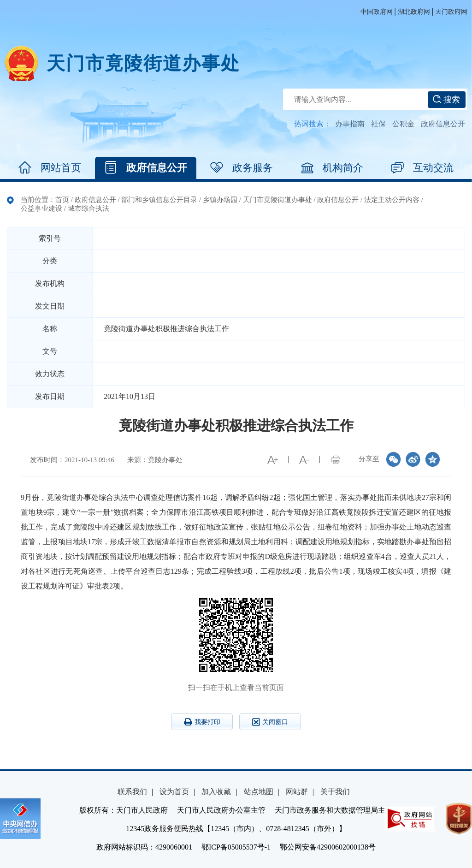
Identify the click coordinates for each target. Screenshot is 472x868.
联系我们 (132, 792)
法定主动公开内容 (392, 200)
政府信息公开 (443, 124)
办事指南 (350, 124)
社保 (378, 124)
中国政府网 (377, 12)
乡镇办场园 (220, 200)
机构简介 (332, 168)
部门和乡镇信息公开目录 (159, 200)
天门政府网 (451, 12)
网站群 (297, 792)
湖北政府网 (414, 12)
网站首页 (50, 168)
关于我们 (335, 792)
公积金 (403, 124)
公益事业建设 (41, 208)
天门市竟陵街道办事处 (143, 63)
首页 (62, 200)
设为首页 (174, 792)
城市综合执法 (88, 208)
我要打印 (202, 722)
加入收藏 (216, 792)
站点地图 (259, 792)
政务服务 (242, 168)
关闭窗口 (270, 722)
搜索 (446, 100)
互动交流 (422, 168)
